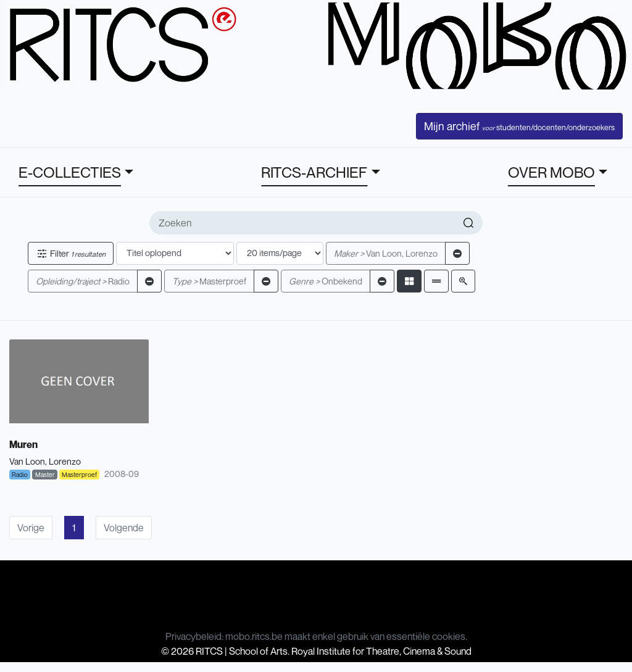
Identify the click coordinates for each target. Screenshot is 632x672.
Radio (83, 281)
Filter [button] (71, 253)
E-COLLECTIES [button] (70, 172)
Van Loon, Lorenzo (386, 253)
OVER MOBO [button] (551, 172)
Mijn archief (519, 126)
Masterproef (209, 281)
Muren (23, 444)
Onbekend (326, 281)
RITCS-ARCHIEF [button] (314, 172)
